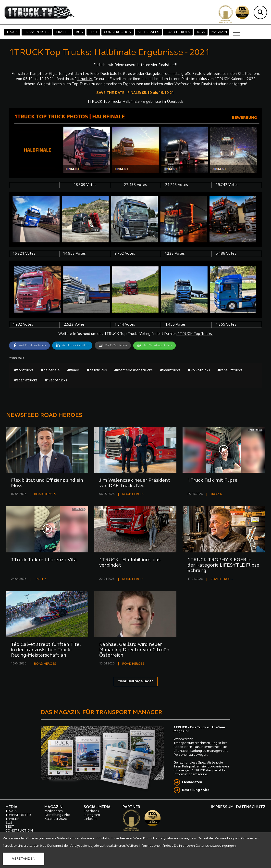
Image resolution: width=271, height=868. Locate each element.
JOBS (201, 32)
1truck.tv (85, 79)
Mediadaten (192, 782)
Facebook (91, 811)
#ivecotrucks (56, 381)
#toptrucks (24, 371)
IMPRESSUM (222, 807)
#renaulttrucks (230, 371)
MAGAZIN (219, 32)
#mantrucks (170, 371)
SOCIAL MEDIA (97, 807)
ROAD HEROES (178, 32)
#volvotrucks (199, 371)
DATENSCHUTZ (251, 807)
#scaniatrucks (26, 381)
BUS (79, 32)
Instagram (92, 815)
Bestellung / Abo (196, 790)
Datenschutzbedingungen (216, 846)
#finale (73, 371)
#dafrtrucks (97, 371)
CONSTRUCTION (118, 32)
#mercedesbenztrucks (133, 371)
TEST (93, 32)
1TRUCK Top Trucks (195, 334)
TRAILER (63, 32)
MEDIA (11, 807)
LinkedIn (90, 819)
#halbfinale (50, 371)
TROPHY (216, 494)
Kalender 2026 (56, 819)
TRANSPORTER (37, 32)
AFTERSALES (148, 32)
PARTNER (131, 807)
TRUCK (12, 32)
